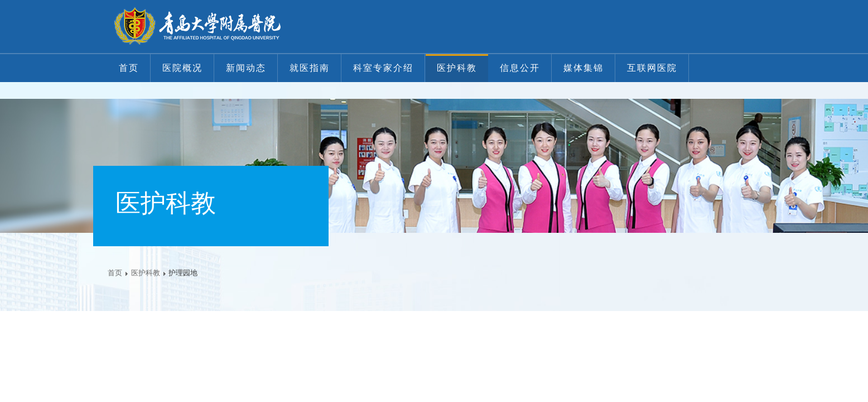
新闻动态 (246, 68)
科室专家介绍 (383, 68)
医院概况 (182, 68)
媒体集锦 (584, 68)
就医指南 (310, 68)
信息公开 (520, 68)
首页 (129, 68)
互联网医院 (652, 68)
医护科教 (457, 68)
